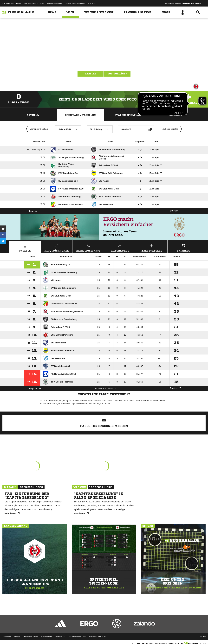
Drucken (176, 211)
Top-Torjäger (117, 74)
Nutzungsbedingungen (43, 636)
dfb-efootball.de (30, 3)
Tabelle (91, 74)
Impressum (7, 636)
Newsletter (92, 3)
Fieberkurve (120, 248)
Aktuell (33, 115)
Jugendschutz (61, 636)
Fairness (183, 248)
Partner (68, 3)
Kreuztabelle (152, 248)
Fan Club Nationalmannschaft (51, 3)
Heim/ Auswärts (88, 248)
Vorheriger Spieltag (36, 129)
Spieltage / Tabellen (80, 115)
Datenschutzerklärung (23, 636)
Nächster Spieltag (173, 129)
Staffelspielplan (128, 115)
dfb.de (19, 3)
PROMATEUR (8, 3)
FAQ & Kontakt (79, 3)
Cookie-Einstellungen (98, 636)
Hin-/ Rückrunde (57, 248)
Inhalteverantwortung (78, 636)
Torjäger (175, 115)
